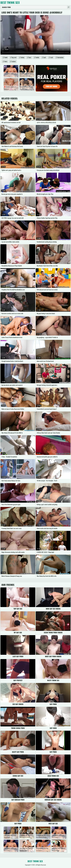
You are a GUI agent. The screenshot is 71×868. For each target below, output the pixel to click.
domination (60, 57)
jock (45, 57)
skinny (23, 57)
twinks (37, 57)
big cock (14, 57)
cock (52, 57)
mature (14, 61)
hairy (6, 61)
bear (30, 57)
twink (6, 57)
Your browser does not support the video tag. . (35, 35)
